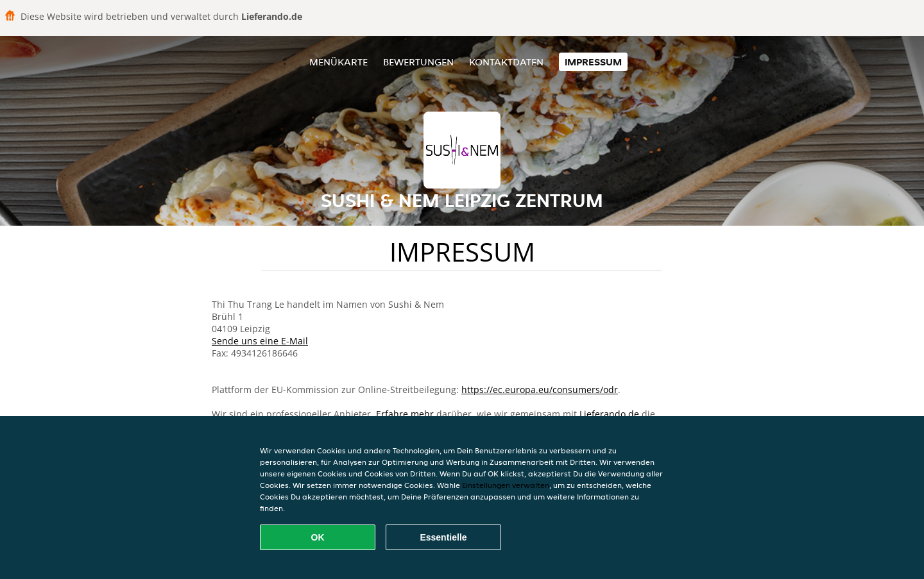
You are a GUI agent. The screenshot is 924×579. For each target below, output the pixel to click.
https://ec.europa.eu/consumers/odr (540, 390)
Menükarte (338, 62)
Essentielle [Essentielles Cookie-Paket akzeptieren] (443, 537)
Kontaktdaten (506, 62)
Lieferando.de (609, 414)
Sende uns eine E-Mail (260, 341)
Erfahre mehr (405, 414)
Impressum (593, 62)
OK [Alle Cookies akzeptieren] (318, 537)
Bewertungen (418, 62)
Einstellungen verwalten (506, 485)
